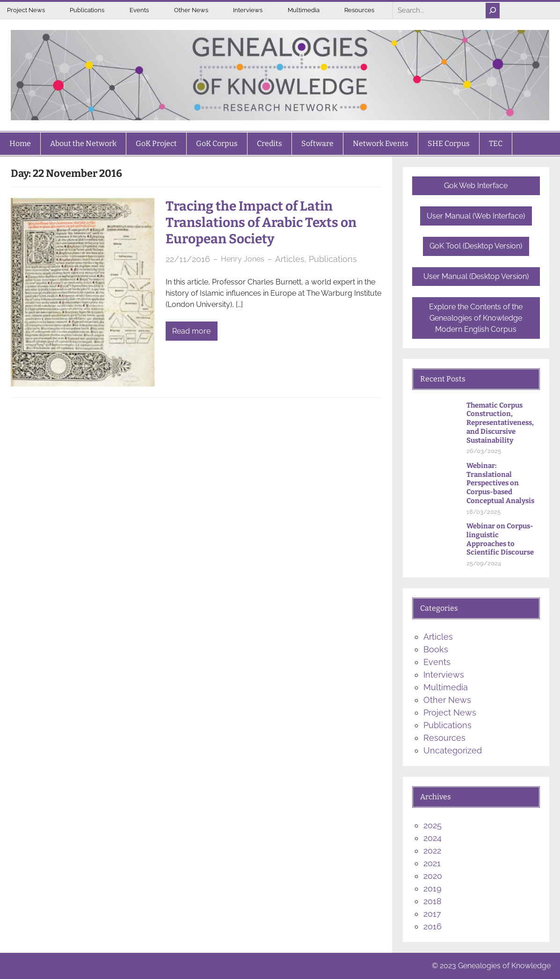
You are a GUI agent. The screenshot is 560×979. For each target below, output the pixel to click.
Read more (191, 331)
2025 (433, 825)
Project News (26, 10)
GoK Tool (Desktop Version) (476, 246)
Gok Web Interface (476, 186)
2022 (432, 851)
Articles (290, 259)
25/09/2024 (484, 563)
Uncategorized (453, 750)
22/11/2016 (188, 259)
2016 (433, 926)
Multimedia (304, 10)
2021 (432, 863)
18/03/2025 (484, 512)
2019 (433, 888)
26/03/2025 (484, 451)
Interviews (248, 10)
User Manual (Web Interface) (476, 216)
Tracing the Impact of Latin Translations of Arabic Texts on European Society (261, 223)
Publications (87, 10)
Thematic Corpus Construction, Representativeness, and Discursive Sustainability (500, 423)
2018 (433, 901)
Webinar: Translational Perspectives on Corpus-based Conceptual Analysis (500, 483)
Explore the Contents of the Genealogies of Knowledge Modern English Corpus (476, 318)
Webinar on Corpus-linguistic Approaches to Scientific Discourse (500, 539)
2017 (432, 914)
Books (436, 649)
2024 (433, 838)
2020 (433, 876)
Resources (359, 10)
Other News (191, 10)
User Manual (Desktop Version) (476, 276)
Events (139, 10)
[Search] (493, 11)
